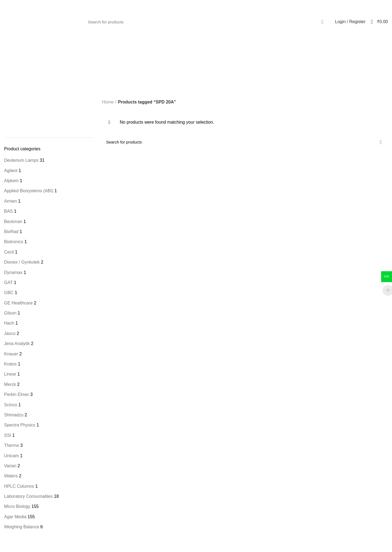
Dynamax (13, 272)
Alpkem (11, 181)
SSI (8, 435)
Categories (223, 68)
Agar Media (15, 517)
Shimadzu (14, 415)
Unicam (11, 456)
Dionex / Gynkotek (22, 262)
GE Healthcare (18, 303)
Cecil (9, 252)
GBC (9, 293)
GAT (8, 283)
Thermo (12, 445)
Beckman (13, 222)
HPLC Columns (19, 486)
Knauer (11, 354)
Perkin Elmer (17, 394)
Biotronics (14, 242)
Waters (11, 476)
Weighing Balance (22, 527)
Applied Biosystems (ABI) (29, 191)
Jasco (10, 333)
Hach (9, 323)
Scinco (11, 405)
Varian (10, 466)
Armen (10, 201)
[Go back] (152, 68)
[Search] (207, 22)
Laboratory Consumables (28, 496)
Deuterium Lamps (21, 160)
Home (108, 102)
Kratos (10, 364)
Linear (10, 374)
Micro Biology (17, 506)
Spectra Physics (20, 425)
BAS (8, 211)
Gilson (10, 313)
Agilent (11, 171)
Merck (10, 384)
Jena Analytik (17, 344)
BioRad (11, 232)
